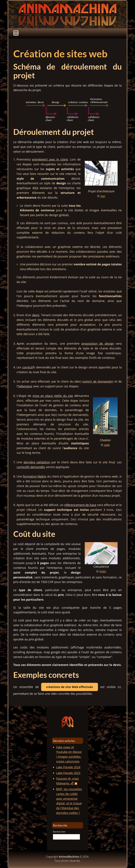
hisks (103, 571)
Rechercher (59, 832)
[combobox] (66, 837)
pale (107, 445)
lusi (103, 196)
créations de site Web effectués (70, 687)
